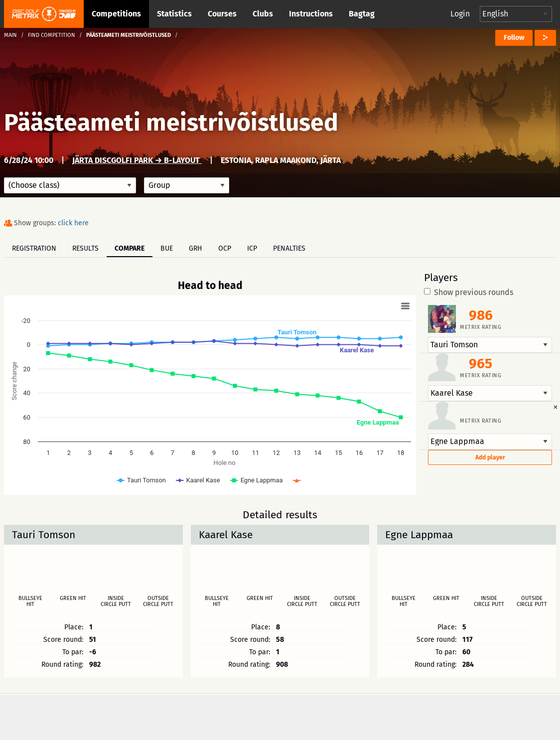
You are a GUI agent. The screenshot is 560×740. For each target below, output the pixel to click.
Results (85, 248)
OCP (225, 248)
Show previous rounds (469, 293)
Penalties (289, 248)
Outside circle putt (158, 601)
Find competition (52, 35)
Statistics (174, 14)
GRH (196, 248)
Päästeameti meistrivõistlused (171, 123)
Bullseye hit (30, 601)
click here (73, 223)
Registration (34, 248)
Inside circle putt (116, 601)
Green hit (73, 598)
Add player (490, 457)
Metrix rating (481, 327)
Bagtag (362, 14)
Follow (514, 38)
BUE (167, 248)
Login (460, 14)
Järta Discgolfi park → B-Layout (137, 160)
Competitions (116, 14)
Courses (222, 14)
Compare (130, 248)
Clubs (263, 14)
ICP (252, 248)
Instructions (311, 14)
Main (10, 35)
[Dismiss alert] (556, 407)
